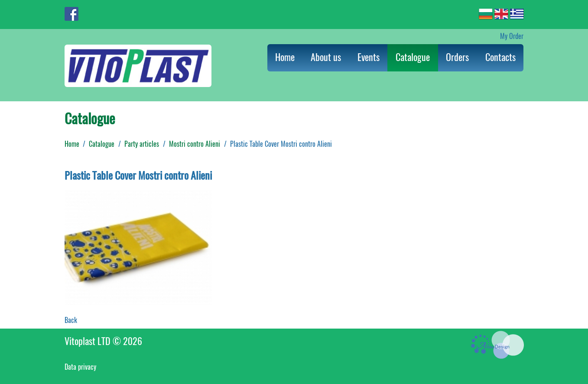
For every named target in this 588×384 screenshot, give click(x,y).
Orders (457, 57)
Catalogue (413, 57)
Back (71, 320)
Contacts (500, 57)
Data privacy (80, 367)
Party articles (142, 144)
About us (326, 57)
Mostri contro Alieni (195, 144)
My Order (512, 36)
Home (285, 57)
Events (369, 57)
